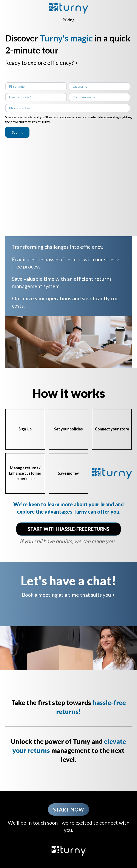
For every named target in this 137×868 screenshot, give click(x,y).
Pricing (68, 20)
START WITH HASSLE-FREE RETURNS (68, 529)
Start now (68, 809)
